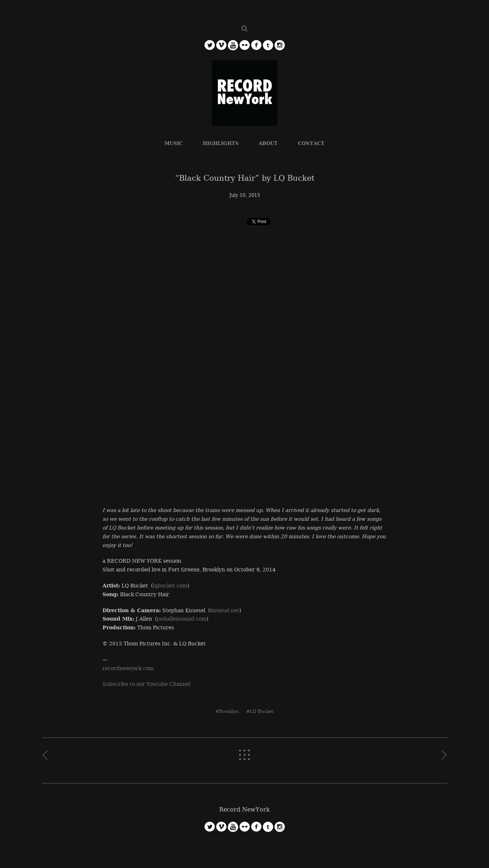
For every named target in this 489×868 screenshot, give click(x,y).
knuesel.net (225, 610)
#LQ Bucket (260, 711)
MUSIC (174, 143)
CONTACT (311, 143)
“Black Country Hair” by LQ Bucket (245, 178)
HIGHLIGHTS (221, 143)
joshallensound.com (182, 619)
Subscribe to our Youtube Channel (146, 684)
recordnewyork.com (128, 668)
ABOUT (268, 143)
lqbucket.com (170, 586)
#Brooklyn (227, 711)
